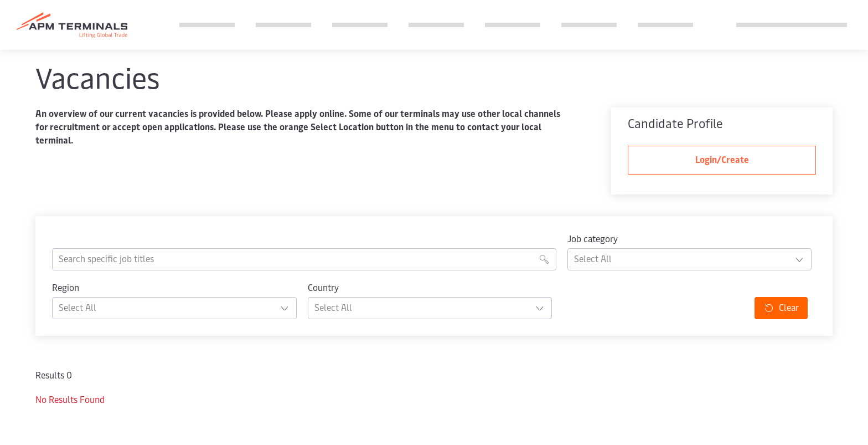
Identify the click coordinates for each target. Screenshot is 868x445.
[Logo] (72, 25)
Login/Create (722, 160)
